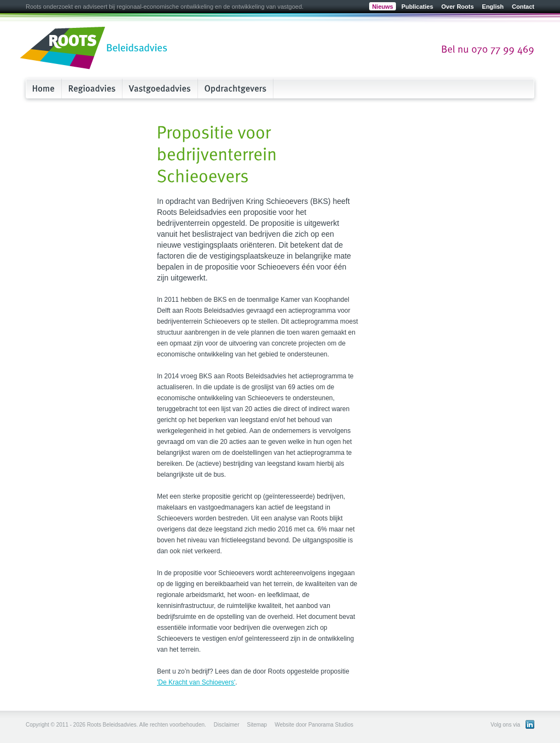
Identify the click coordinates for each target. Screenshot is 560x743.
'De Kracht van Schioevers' (196, 682)
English (493, 7)
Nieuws (383, 7)
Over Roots (457, 7)
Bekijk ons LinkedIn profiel (530, 724)
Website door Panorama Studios (314, 725)
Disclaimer (227, 725)
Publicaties (417, 7)
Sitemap (257, 725)
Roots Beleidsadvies (94, 49)
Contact (523, 7)
